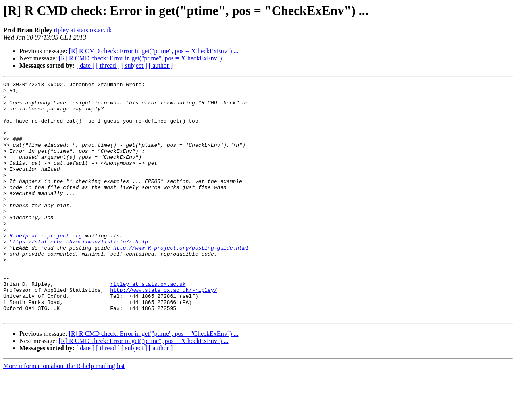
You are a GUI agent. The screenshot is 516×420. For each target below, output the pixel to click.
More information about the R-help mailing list (64, 413)
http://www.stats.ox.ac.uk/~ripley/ (163, 332)
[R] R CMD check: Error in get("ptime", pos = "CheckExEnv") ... (154, 51)
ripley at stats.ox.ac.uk (83, 30)
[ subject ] (134, 65)
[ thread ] (108, 65)
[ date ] (85, 65)
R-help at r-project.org (46, 267)
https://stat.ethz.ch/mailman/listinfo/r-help (79, 274)
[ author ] (161, 65)
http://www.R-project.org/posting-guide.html (181, 281)
